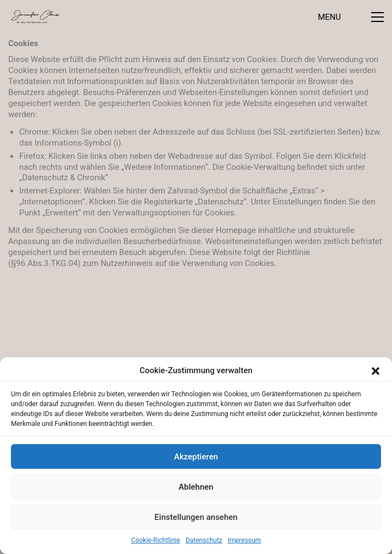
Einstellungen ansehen (196, 517)
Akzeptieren (196, 457)
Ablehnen (196, 487)
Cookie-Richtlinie (156, 540)
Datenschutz (204, 540)
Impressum (244, 540)
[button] (376, 371)
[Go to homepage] (35, 17)
